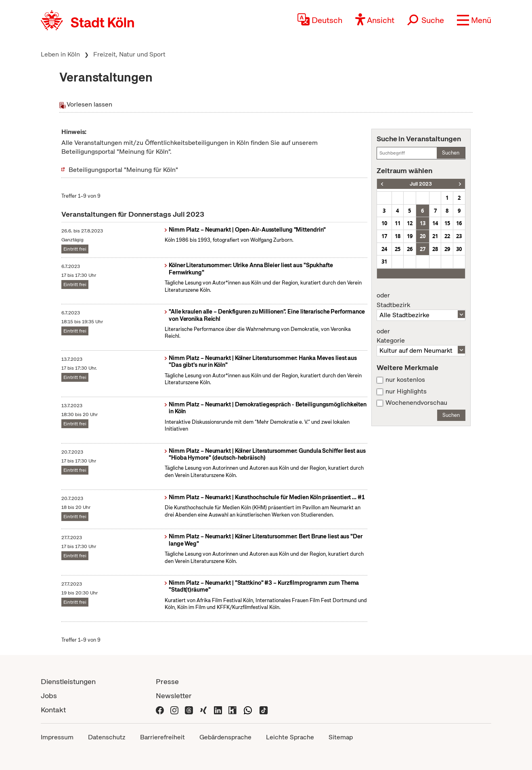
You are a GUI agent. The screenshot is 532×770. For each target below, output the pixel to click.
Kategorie (421, 336)
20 (423, 236)
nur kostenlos (405, 380)
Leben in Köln (60, 54)
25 (398, 249)
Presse (167, 681)
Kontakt (53, 710)
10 (384, 223)
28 (435, 249)
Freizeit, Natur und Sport (129, 54)
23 (459, 236)
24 (384, 249)
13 (423, 223)
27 (423, 249)
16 (459, 223)
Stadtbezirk (421, 300)
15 (447, 223)
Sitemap (341, 737)
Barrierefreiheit (162, 737)
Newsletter (174, 696)
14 (435, 223)
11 (398, 223)
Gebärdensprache (225, 737)
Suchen (451, 153)
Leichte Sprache (290, 737)
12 (410, 223)
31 (384, 262)
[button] (474, 20)
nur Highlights (406, 391)
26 (410, 249)
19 (410, 236)
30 (459, 249)
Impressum (57, 737)
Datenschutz (107, 737)
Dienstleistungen (68, 681)
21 (435, 236)
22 (447, 236)
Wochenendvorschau (416, 403)
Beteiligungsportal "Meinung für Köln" (123, 170)
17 (384, 236)
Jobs (49, 696)
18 (398, 236)
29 (447, 249)
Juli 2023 (421, 184)
